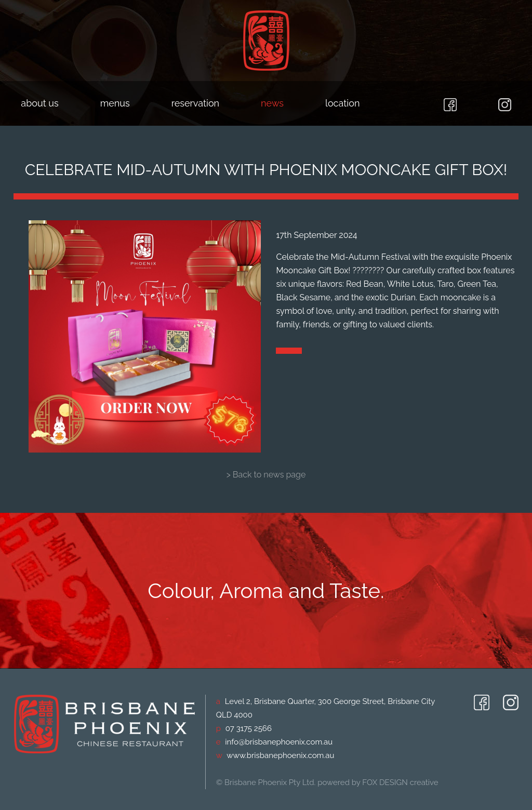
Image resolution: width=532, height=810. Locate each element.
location (342, 103)
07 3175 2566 (249, 728)
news (272, 103)
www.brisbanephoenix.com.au (280, 755)
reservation (195, 103)
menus (115, 103)
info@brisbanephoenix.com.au (279, 742)
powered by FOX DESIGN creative (378, 782)
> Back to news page (266, 475)
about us (39, 103)
